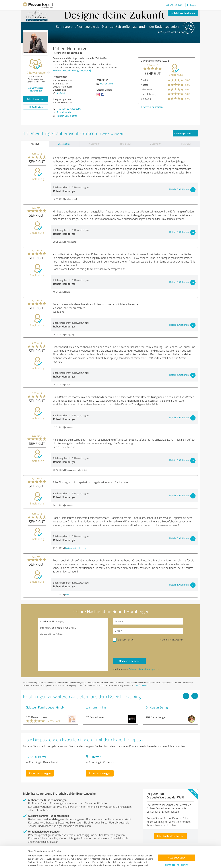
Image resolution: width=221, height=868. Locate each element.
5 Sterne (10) (64, 144)
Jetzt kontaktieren (183, 13)
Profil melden (142, 685)
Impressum (33, 854)
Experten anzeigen (40, 773)
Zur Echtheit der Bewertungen (36, 89)
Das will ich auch (174, 5)
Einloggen (192, 5)
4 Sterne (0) (95, 144)
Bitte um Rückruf (126, 640)
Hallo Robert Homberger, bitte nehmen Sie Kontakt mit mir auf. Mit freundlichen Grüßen (73, 645)
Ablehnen (177, 853)
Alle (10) (35, 144)
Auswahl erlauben (177, 844)
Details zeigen (132, 862)
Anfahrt (61, 93)
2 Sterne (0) (156, 144)
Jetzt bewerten (36, 99)
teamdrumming (96, 707)
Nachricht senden (129, 661)
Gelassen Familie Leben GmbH (45, 707)
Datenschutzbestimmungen (54, 854)
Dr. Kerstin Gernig (157, 707)
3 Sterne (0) (125, 144)
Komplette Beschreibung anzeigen (72, 70)
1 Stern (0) (186, 144)
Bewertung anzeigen (152, 107)
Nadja (68, 594)
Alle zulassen (177, 836)
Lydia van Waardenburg (76, 548)
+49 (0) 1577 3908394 (69, 109)
